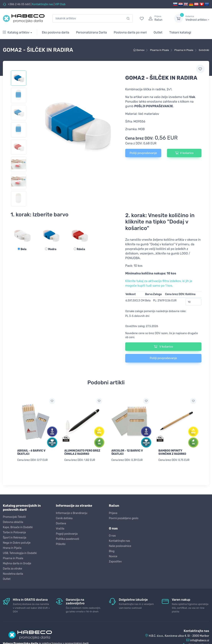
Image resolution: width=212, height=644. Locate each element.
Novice (113, 556)
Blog (112, 551)
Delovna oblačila (13, 522)
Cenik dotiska (64, 518)
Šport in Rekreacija (15, 537)
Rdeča (79, 249)
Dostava (61, 523)
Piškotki (61, 544)
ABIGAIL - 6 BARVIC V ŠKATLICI (31, 452)
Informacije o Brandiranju (72, 513)
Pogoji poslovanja (67, 533)
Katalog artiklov (16, 32)
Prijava (113, 513)
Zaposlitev (115, 561)
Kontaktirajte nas (43, 4)
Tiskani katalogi (180, 32)
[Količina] (193, 302)
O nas (112, 536)
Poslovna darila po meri (130, 32)
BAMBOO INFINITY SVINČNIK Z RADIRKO (172, 452)
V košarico (184, 153)
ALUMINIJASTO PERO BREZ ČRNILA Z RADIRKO (82, 452)
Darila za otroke (12, 568)
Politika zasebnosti (68, 539)
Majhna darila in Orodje (17, 563)
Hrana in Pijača (12, 548)
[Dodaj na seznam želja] (52, 401)
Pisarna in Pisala (13, 558)
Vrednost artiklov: (197, 18)
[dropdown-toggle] (178, 18)
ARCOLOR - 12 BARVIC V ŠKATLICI (127, 452)
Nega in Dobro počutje (17, 543)
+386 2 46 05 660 (19, 4)
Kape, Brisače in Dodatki (18, 527)
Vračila (60, 528)
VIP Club (60, 4)
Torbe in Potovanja (14, 532)
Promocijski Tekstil (14, 517)
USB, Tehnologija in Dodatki (20, 553)
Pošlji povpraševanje (143, 153)
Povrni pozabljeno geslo (124, 518)
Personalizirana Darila (91, 32)
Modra (51, 249)
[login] (158, 18)
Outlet (158, 32)
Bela (22, 249)
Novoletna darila (13, 574)
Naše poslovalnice (120, 546)
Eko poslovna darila (56, 32)
